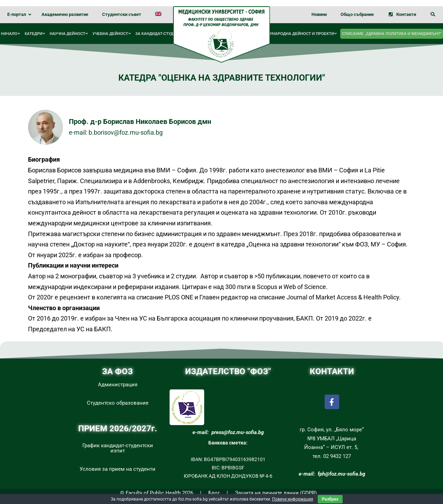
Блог (214, 493)
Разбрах (330, 499)
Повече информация (293, 499)
